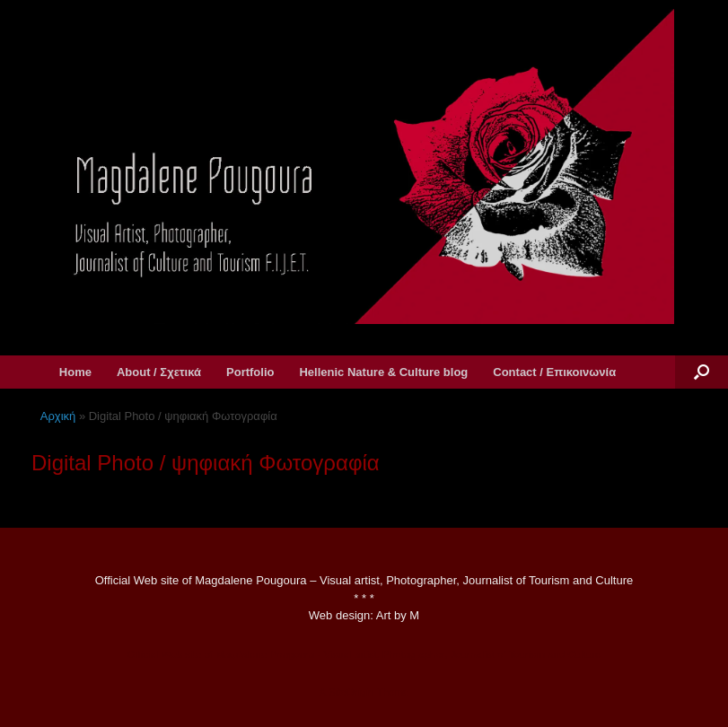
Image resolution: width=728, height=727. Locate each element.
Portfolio (250, 372)
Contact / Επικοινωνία (554, 372)
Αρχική (58, 416)
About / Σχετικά (159, 372)
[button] (702, 372)
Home (75, 372)
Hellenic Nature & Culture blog (383, 372)
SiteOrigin (351, 692)
